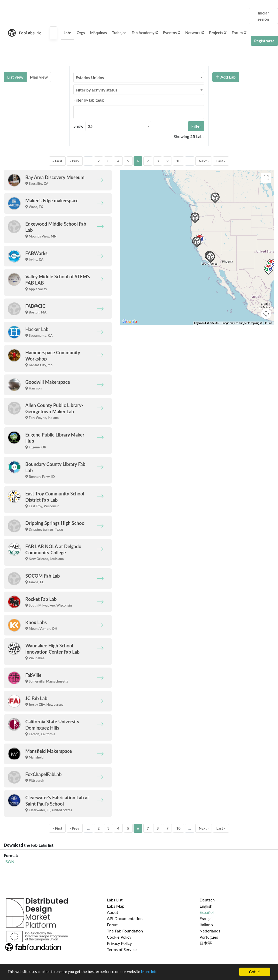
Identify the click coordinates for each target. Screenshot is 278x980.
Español (207, 912)
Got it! (255, 972)
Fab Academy (145, 33)
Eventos (172, 33)
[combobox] (139, 77)
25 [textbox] (90, 126)
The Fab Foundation (125, 931)
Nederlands (210, 931)
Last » (221, 161)
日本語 (206, 943)
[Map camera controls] (266, 314)
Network (195, 33)
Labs (68, 33)
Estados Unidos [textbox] (90, 77)
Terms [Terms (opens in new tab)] (269, 323)
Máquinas (99, 33)
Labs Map (116, 906)
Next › (204, 161)
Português (209, 937)
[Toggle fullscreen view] (266, 178)
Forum (239, 33)
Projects (218, 33)
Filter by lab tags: (89, 100)
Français (207, 918)
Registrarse (264, 41)
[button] (197, 242)
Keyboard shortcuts (206, 323)
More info (159, 972)
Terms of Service (122, 949)
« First (57, 161)
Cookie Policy (119, 937)
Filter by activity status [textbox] (96, 90)
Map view (39, 77)
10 (178, 161)
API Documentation (125, 918)
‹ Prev (75, 161)
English (206, 906)
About (113, 912)
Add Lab (226, 77)
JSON (9, 862)
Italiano (206, 925)
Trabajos (119, 33)
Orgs (81, 33)
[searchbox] (76, 112)
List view (15, 77)
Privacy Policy (119, 943)
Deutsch (207, 900)
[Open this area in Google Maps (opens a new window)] (130, 322)
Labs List (115, 900)
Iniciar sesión (263, 16)
